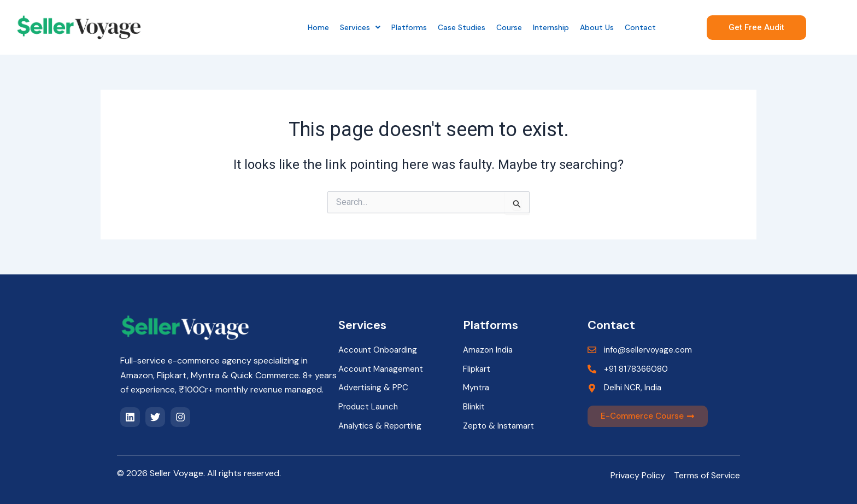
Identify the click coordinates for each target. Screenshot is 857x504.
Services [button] (360, 27)
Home (318, 27)
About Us (597, 27)
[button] (360, 27)
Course (509, 27)
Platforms (409, 27)
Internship (551, 27)
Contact (640, 27)
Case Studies (462, 27)
